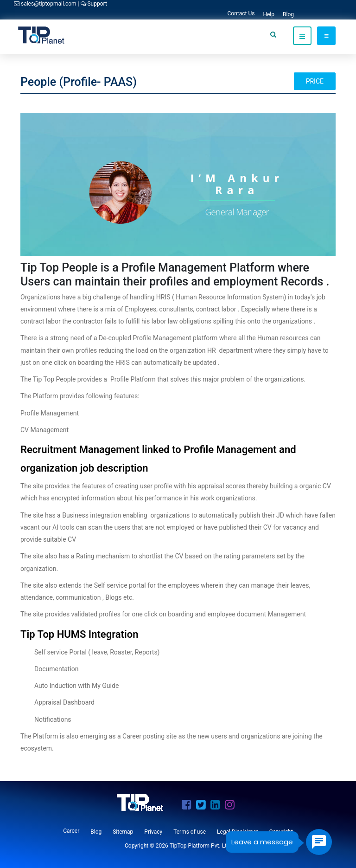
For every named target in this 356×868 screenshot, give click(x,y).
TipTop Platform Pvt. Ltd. (200, 846)
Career (71, 831)
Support (94, 4)
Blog (288, 14)
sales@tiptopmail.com (46, 4)
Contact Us (241, 13)
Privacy (153, 832)
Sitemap (123, 832)
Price (315, 81)
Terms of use (190, 832)
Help (269, 14)
